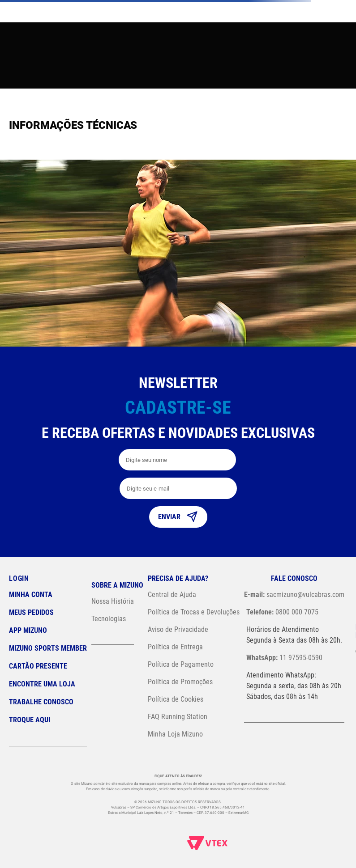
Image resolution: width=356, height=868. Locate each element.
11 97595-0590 (284, 658)
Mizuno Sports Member (48, 648)
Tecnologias (109, 619)
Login (19, 578)
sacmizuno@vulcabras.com (294, 595)
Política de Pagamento (181, 664)
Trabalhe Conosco (41, 702)
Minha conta (31, 595)
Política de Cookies (176, 699)
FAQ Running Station (178, 717)
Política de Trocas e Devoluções (194, 612)
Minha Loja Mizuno (175, 734)
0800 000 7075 (282, 612)
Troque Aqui (30, 720)
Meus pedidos (31, 612)
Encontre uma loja (42, 684)
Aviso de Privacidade (178, 629)
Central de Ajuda (172, 595)
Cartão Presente (38, 666)
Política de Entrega (175, 647)
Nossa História (113, 601)
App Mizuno (28, 630)
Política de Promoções (180, 682)
